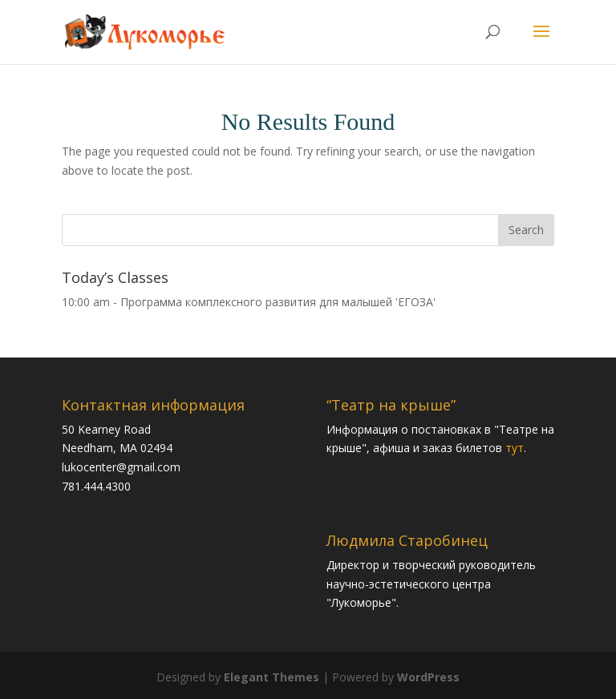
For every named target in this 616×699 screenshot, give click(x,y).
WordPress (428, 677)
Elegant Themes (272, 677)
